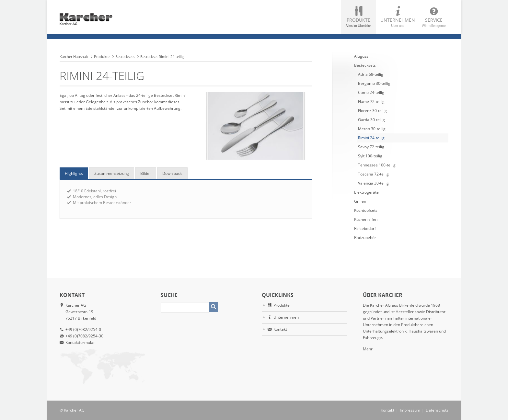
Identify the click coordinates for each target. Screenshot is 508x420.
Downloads (172, 173)
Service (434, 22)
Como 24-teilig (371, 92)
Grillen (360, 201)
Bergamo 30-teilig (374, 83)
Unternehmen (398, 22)
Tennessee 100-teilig (377, 165)
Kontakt (280, 329)
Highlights (74, 173)
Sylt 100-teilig (370, 156)
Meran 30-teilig (372, 129)
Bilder (146, 173)
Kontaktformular (80, 342)
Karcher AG (74, 410)
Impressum (410, 410)
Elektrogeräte (366, 192)
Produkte (358, 22)
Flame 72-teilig (371, 102)
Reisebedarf (365, 228)
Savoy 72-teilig (371, 147)
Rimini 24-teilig (371, 138)
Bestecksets (125, 57)
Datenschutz (437, 410)
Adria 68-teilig (371, 74)
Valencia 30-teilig (373, 183)
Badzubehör (365, 238)
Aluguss (361, 56)
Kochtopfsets (366, 210)
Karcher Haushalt (74, 57)
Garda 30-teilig (371, 120)
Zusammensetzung (112, 173)
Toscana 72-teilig (373, 174)
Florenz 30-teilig (372, 111)
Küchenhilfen (366, 219)
